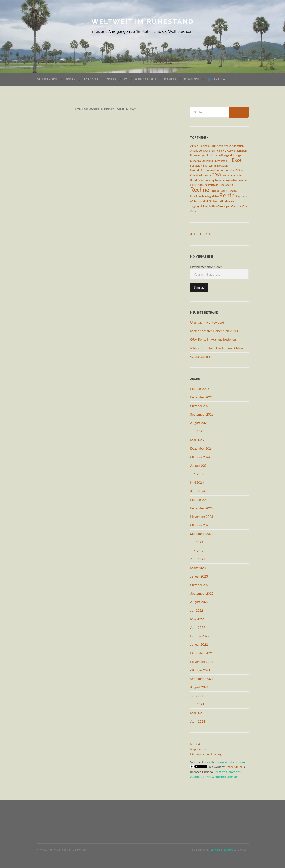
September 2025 (202, 414)
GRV (216, 175)
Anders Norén (222, 850)
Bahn (245, 151)
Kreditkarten (199, 180)
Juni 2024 (197, 474)
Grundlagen (47, 79)
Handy (225, 175)
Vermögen (224, 206)
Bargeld (227, 155)
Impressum (198, 749)
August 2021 (199, 687)
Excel (237, 160)
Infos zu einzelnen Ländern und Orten (217, 348)
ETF (229, 161)
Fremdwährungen (202, 170)
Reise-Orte (220, 191)
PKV (193, 185)
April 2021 (198, 721)
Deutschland (206, 161)
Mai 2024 (197, 482)
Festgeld (195, 166)
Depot (194, 161)
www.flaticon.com (232, 762)
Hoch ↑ (243, 850)
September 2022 (202, 593)
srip (209, 762)
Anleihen (204, 146)
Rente (227, 195)
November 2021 (202, 661)
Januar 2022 (199, 644)
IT (125, 79)
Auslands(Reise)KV (215, 151)
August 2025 (199, 423)
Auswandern (234, 151)
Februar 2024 (200, 499)
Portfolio (213, 185)
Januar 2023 (199, 576)
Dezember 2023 (201, 508)
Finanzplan (221, 166)
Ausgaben (197, 150)
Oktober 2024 (200, 457)
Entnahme (220, 161)
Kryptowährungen (221, 180)
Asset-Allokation (234, 146)
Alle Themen (201, 234)
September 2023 (202, 534)
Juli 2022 (197, 610)
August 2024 (199, 465)
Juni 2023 (197, 551)
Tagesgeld (197, 206)
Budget (238, 155)
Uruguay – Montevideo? (207, 322)
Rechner (201, 190)
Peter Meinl (234, 767)
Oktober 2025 (200, 406)
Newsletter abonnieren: (219, 272)
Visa (245, 206)
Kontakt (196, 744)
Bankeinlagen (198, 155)
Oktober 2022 (200, 585)
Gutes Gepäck (200, 356)
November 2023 (202, 516)
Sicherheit (216, 201)
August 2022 (199, 602)
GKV (234, 170)
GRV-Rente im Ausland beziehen (213, 339)
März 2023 (198, 568)
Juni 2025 (197, 431)
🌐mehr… (214, 79)
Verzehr (236, 206)
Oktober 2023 (200, 525)
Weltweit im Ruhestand (143, 22)
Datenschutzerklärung (206, 754)
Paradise (91, 79)
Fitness (170, 79)
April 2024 (198, 491)
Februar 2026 (200, 389)
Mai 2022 (197, 619)
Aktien (194, 146)
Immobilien (236, 175)
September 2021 (202, 679)
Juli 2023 (197, 542)
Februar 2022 (200, 636)
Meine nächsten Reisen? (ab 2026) (214, 331)
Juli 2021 (197, 696)
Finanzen (192, 79)
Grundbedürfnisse (201, 175)
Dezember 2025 (201, 397)
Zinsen (194, 211)
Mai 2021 (197, 713)
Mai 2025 (197, 440)
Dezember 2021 (201, 653)
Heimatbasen (146, 79)
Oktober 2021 (200, 670)
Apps (213, 146)
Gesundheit (222, 170)
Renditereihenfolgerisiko (204, 196)
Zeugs (111, 79)
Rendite (232, 191)
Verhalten (211, 206)
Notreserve (240, 180)
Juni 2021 (197, 704)
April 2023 (198, 559)
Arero (220, 146)
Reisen (71, 79)
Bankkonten (214, 155)
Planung (202, 185)
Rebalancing (226, 185)
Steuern (230, 201)
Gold (241, 170)
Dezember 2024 (201, 448)
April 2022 (198, 627)
